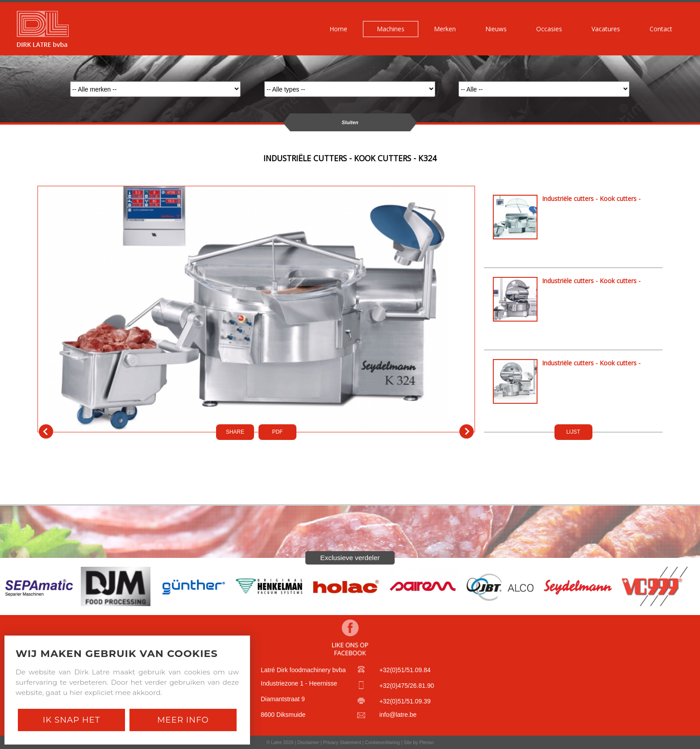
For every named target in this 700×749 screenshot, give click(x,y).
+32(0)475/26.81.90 (407, 686)
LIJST (573, 432)
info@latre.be (398, 715)
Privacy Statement (342, 742)
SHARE (235, 432)
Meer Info (183, 720)
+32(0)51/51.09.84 (405, 670)
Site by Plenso (419, 742)
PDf (278, 432)
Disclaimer (308, 742)
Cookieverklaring (382, 742)
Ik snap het (71, 720)
